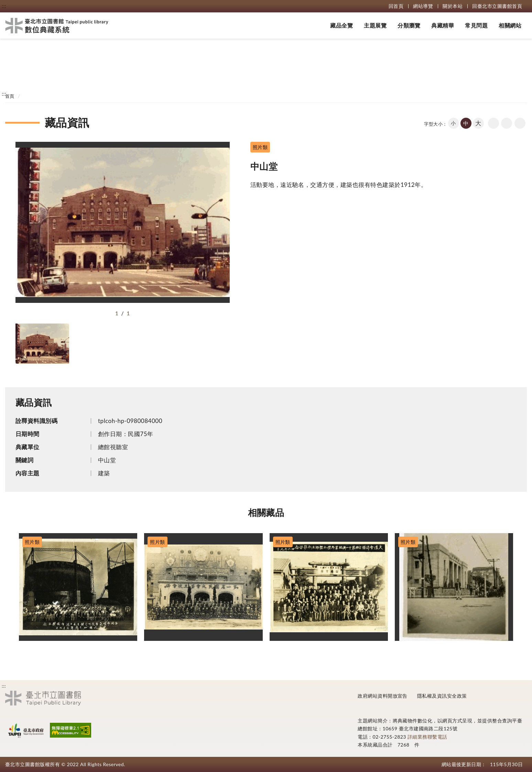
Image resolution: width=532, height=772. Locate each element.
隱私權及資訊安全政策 (442, 696)
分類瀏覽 (409, 25)
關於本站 (453, 6)
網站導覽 (423, 6)
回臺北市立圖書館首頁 (497, 6)
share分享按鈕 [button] (520, 123)
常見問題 (476, 25)
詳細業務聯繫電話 (427, 737)
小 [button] (453, 123)
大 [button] (478, 123)
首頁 (10, 96)
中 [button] (466, 123)
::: (4, 6)
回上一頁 (493, 123)
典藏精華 (443, 25)
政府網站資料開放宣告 (383, 696)
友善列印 (507, 123)
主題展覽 (375, 25)
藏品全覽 (341, 25)
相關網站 (510, 25)
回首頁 (396, 6)
